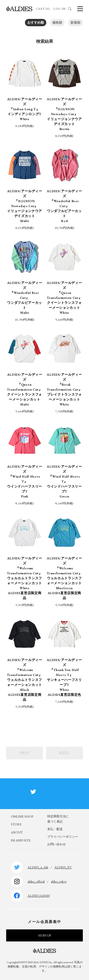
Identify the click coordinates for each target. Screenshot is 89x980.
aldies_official (36, 881)
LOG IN (59, 9)
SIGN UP (45, 935)
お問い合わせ (56, 844)
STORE (16, 824)
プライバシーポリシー (63, 837)
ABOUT (17, 832)
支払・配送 (55, 829)
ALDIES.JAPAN (39, 896)
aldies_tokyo (59, 881)
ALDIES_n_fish (38, 867)
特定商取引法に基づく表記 (58, 819)
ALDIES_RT (63, 867)
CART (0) (43, 9)
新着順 (75, 22)
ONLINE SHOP (22, 816)
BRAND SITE (21, 840)
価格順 (57, 22)
